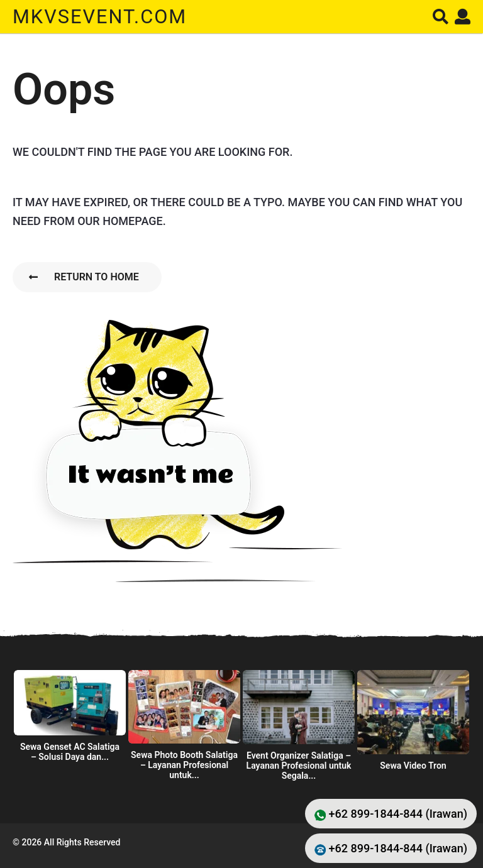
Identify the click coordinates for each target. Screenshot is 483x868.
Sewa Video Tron (413, 766)
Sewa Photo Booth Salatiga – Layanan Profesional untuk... (184, 765)
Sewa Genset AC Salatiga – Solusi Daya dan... (70, 752)
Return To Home (84, 277)
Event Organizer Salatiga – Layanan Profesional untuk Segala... (299, 766)
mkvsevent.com (103, 16)
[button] (441, 16)
